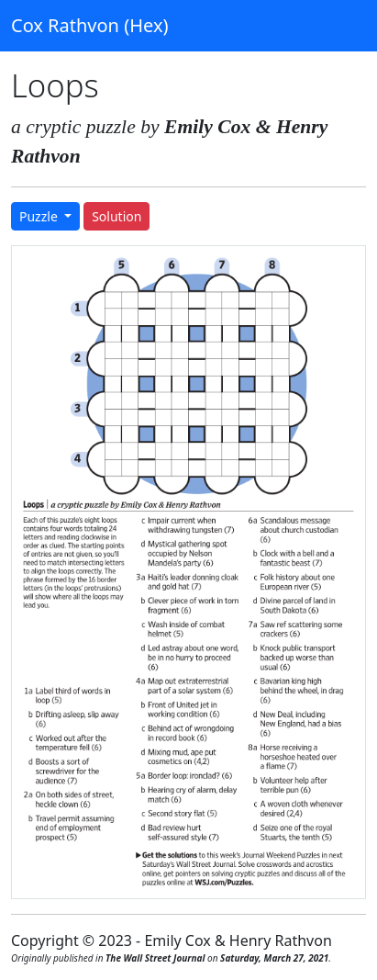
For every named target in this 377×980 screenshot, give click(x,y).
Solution (116, 216)
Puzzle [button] (40, 216)
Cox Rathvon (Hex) (89, 25)
